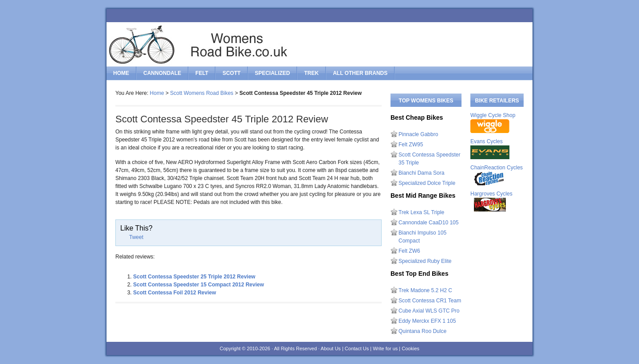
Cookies (410, 348)
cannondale (162, 73)
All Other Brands (360, 73)
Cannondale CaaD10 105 (428, 223)
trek (311, 73)
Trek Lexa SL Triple (421, 212)
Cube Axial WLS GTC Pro (429, 311)
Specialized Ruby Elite (425, 261)
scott (231, 73)
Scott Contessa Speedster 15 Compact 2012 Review (199, 285)
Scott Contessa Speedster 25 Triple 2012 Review (194, 277)
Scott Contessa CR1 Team (430, 301)
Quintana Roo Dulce (422, 331)
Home (121, 73)
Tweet (136, 237)
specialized (272, 73)
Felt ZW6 (409, 251)
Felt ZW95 (411, 145)
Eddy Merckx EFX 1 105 (427, 321)
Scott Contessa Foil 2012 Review (175, 293)
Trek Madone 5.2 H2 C (425, 290)
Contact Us (357, 348)
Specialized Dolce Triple (427, 183)
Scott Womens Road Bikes (202, 93)
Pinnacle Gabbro (418, 134)
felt (202, 73)
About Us (331, 348)
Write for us (385, 348)
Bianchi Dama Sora (421, 173)
